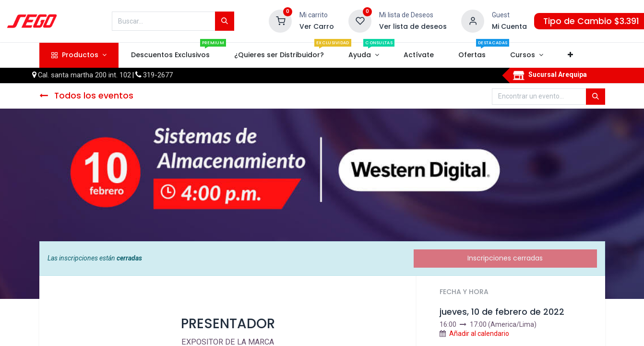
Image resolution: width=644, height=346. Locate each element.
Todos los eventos (86, 96)
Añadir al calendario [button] (479, 334)
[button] (571, 55)
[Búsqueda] (225, 21)
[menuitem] (170, 55)
